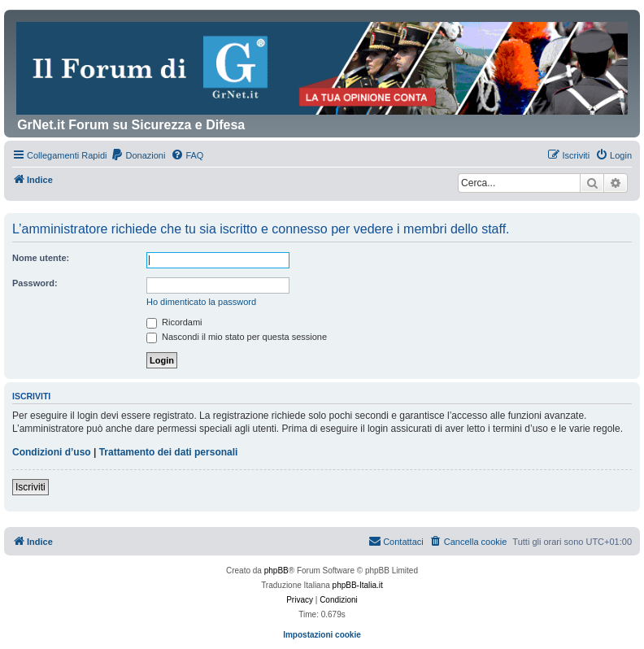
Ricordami (174, 322)
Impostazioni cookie (322, 635)
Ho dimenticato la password (201, 302)
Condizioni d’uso (52, 452)
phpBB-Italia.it (358, 585)
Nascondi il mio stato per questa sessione (237, 337)
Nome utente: (41, 258)
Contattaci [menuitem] (396, 541)
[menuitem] (138, 155)
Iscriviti (30, 487)
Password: (35, 283)
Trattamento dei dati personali (169, 452)
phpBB (276, 571)
